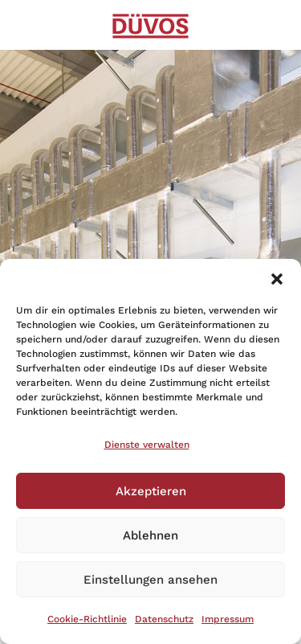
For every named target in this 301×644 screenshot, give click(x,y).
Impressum (228, 619)
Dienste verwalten (147, 445)
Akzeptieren (151, 491)
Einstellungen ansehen (150, 580)
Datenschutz (164, 619)
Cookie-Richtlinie (87, 619)
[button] (277, 279)
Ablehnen (150, 535)
